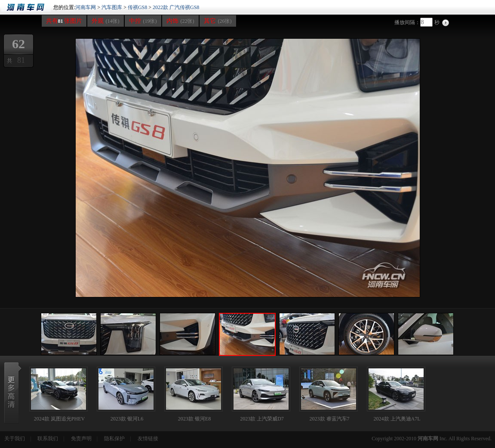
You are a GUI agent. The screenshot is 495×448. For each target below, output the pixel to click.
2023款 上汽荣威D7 (262, 419)
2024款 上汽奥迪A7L (397, 419)
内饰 (180, 21)
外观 (106, 21)
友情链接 (148, 439)
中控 (143, 21)
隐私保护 (114, 439)
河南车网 (26, 7)
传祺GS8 (137, 7)
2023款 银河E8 (194, 419)
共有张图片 (64, 21)
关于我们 (15, 439)
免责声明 (81, 439)
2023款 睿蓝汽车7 (330, 419)
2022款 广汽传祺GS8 (176, 7)
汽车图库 (112, 7)
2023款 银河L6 (127, 419)
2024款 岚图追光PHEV (59, 419)
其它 (218, 21)
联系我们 (48, 439)
